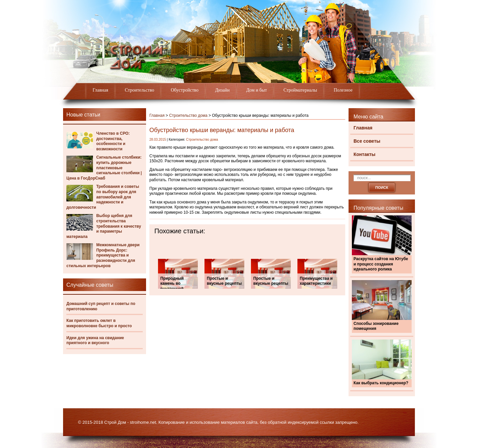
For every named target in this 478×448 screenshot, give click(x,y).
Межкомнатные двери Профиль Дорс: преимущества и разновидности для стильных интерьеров (103, 255)
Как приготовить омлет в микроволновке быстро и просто (99, 323)
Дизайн (222, 90)
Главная (100, 90)
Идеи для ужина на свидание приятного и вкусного (95, 340)
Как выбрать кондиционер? (381, 383)
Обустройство (185, 90)
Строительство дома (188, 115)
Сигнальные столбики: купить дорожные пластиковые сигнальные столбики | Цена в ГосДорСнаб (104, 168)
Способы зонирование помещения (376, 326)
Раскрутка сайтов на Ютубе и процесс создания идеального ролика (381, 264)
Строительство (139, 90)
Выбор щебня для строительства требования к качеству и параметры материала (104, 226)
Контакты (364, 154)
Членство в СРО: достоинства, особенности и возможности (113, 141)
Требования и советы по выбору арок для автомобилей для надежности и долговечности (103, 197)
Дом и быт (257, 90)
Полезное (343, 90)
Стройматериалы (300, 90)
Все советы (367, 141)
